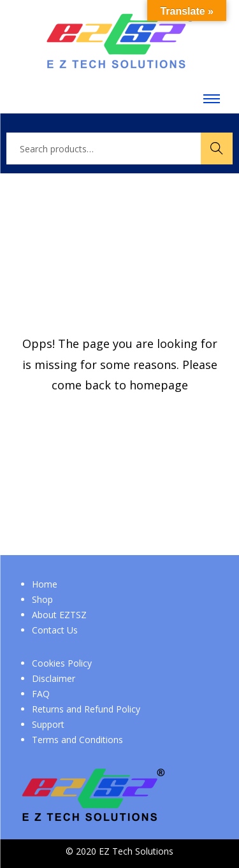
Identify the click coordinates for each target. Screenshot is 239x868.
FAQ (41, 694)
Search (217, 148)
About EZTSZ (59, 615)
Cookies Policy (62, 663)
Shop (42, 599)
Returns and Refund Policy (86, 709)
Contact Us (55, 630)
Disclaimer (54, 678)
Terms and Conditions (77, 740)
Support (48, 724)
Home (45, 584)
